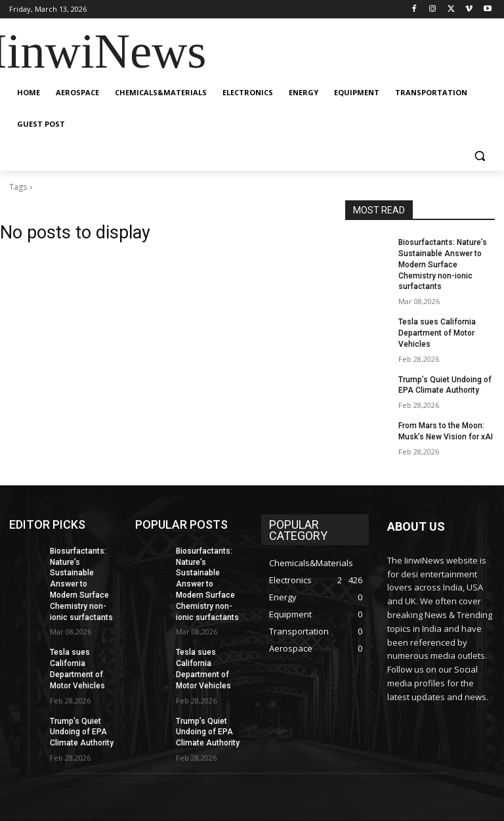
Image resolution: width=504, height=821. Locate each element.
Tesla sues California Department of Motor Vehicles (437, 333)
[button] (479, 156)
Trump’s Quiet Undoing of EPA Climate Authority (82, 732)
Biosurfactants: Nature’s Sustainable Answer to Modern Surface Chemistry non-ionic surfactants (443, 264)
